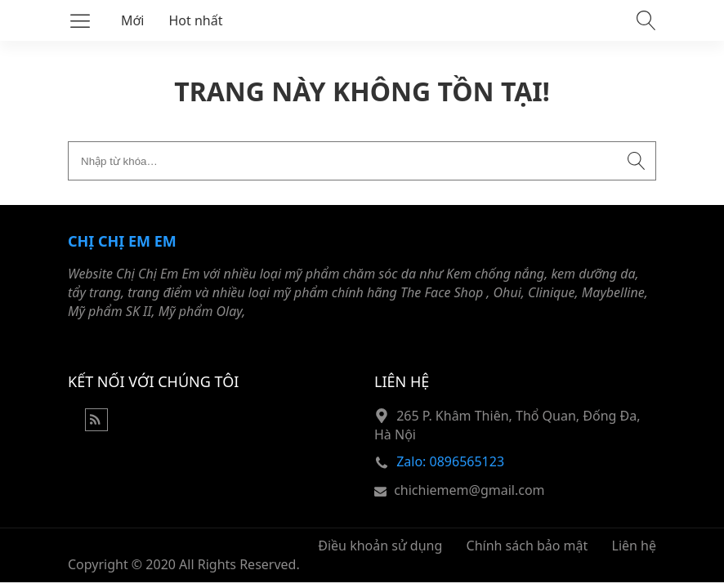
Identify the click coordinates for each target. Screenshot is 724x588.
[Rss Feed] (96, 426)
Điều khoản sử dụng (380, 546)
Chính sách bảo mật (527, 546)
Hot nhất (196, 20)
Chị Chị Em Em (122, 241)
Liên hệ (635, 546)
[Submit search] (637, 161)
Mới (133, 20)
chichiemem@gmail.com (469, 490)
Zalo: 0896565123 (450, 461)
